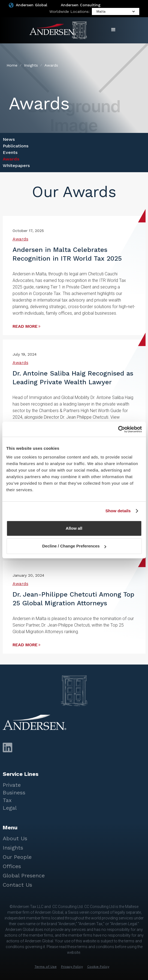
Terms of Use (46, 967)
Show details (118, 511)
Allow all (74, 528)
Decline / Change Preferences (74, 546)
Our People (17, 857)
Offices (12, 866)
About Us (15, 838)
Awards (11, 159)
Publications (16, 146)
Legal (10, 808)
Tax (7, 800)
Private (12, 785)
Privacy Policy (72, 967)
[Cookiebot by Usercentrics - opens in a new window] (118, 429)
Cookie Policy (98, 967)
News (9, 139)
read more (25, 326)
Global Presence (24, 875)
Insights (13, 848)
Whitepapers (16, 166)
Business (14, 793)
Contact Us (17, 885)
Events (10, 152)
